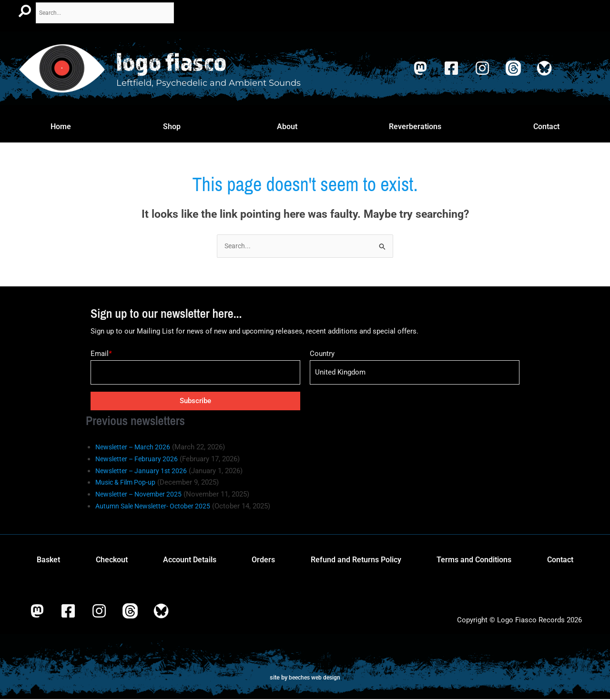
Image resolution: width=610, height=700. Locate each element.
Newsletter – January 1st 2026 (144, 471)
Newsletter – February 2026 (139, 459)
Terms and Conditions (474, 560)
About (287, 126)
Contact (546, 126)
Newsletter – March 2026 (136, 448)
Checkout (112, 560)
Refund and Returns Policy (356, 560)
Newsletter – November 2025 (142, 495)
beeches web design (315, 678)
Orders (263, 560)
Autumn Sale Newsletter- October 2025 (157, 507)
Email (101, 355)
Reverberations (415, 126)
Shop (172, 126)
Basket (48, 560)
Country (322, 355)
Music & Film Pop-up (128, 483)
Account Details (190, 560)
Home (61, 126)
